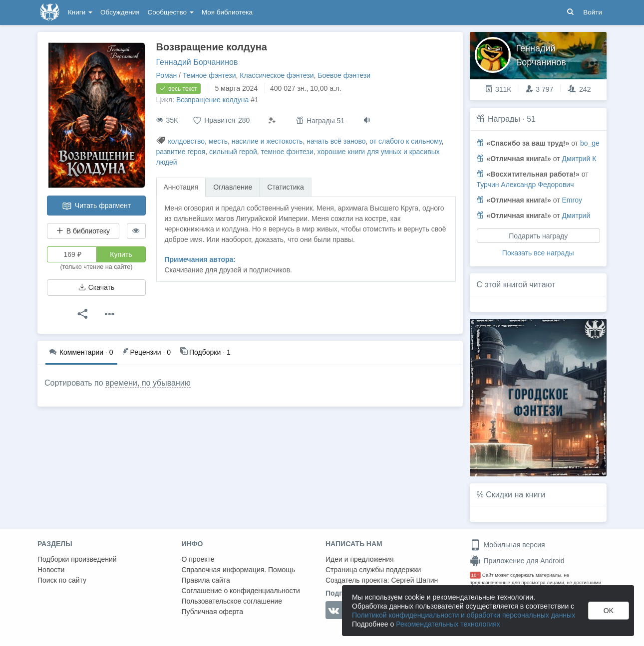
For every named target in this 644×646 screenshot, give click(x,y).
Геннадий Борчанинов (197, 62)
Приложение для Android (517, 561)
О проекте (198, 559)
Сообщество (171, 12)
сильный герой (233, 152)
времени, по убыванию (148, 383)
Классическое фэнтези (277, 75)
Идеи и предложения (360, 559)
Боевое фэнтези (344, 75)
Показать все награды (538, 253)
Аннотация (181, 187)
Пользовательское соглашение (232, 601)
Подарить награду (538, 236)
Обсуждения (120, 12)
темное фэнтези (287, 152)
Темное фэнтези (209, 75)
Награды (504, 119)
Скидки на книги (515, 495)
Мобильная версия (507, 545)
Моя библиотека (227, 12)
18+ (476, 575)
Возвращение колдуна (212, 100)
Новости (51, 570)
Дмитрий (576, 215)
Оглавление (233, 187)
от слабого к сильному (405, 141)
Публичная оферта (213, 612)
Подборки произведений (77, 559)
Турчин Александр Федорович (525, 185)
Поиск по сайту (62, 580)
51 (531, 119)
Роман (167, 75)
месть (218, 141)
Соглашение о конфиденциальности (241, 591)
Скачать (96, 287)
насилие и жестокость (267, 141)
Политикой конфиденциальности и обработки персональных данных (464, 615)
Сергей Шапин (414, 580)
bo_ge (590, 143)
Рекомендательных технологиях (448, 624)
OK (609, 611)
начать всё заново (336, 141)
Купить (121, 254)
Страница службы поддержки (373, 570)
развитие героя (181, 152)
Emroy (572, 200)
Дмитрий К (579, 159)
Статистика (286, 187)
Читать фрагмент (96, 206)
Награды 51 (320, 120)
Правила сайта (206, 580)
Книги (80, 12)
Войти (593, 12)
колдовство (186, 141)
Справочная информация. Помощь (239, 570)
